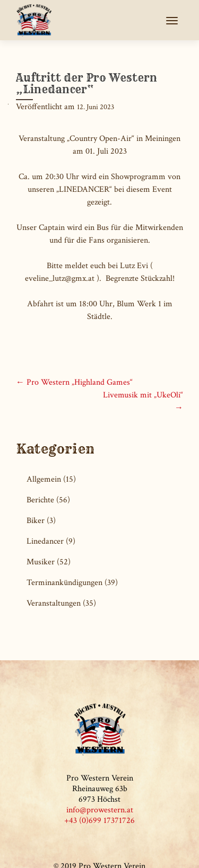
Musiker (41, 562)
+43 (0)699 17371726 (99, 821)
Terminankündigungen (64, 583)
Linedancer (45, 541)
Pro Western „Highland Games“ (74, 382)
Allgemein (44, 479)
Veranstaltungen (54, 603)
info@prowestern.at (100, 810)
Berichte (40, 500)
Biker (36, 521)
